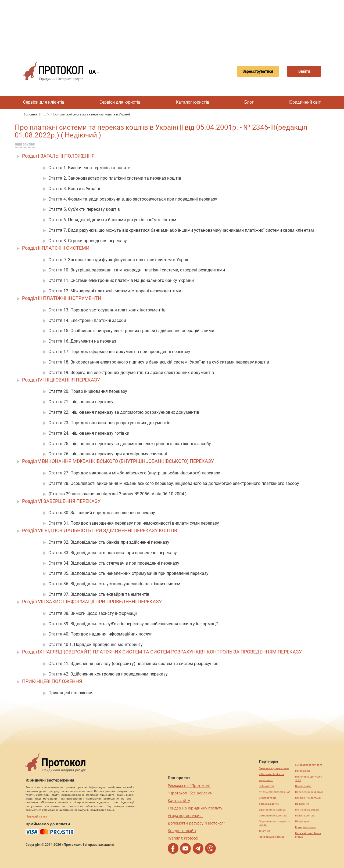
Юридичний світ (305, 102)
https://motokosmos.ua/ (274, 792)
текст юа (265, 831)
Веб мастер (266, 786)
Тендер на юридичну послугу (195, 808)
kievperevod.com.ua (272, 837)
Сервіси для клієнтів (44, 102)
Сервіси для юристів (120, 102)
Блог (249, 102)
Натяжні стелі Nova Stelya (308, 835)
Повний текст (36, 816)
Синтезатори (267, 798)
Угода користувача (185, 816)
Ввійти (302, 71)
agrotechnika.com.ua (272, 810)
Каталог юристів (193, 102)
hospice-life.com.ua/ (308, 798)
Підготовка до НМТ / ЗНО (309, 778)
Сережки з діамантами (274, 768)
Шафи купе (302, 821)
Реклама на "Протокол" (189, 785)
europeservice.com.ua (273, 816)
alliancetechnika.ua (271, 774)
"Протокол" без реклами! (191, 793)
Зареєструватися (252, 71)
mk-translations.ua (307, 810)
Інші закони (25, 144)
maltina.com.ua (305, 816)
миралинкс (266, 780)
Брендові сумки (305, 827)
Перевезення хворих (309, 792)
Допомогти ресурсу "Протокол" (196, 823)
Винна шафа (303, 786)
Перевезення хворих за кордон (275, 823)
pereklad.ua (303, 771)
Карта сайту (179, 800)
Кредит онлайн (182, 831)
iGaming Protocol (183, 838)
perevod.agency (269, 804)
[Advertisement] (172, 27)
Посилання (302, 804)
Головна (31, 114)
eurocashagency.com (309, 765)
